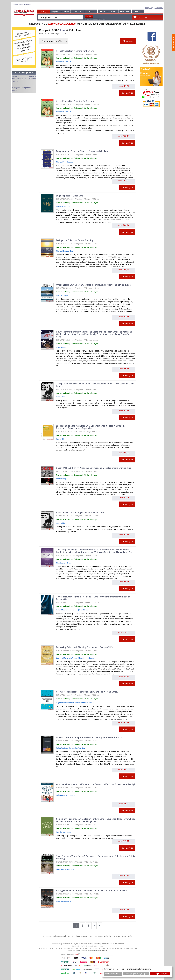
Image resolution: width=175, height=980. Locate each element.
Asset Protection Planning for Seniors (75, 51)
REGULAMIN (82, 936)
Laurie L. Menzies (63, 658)
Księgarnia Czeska (65, 944)
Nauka (16, 76)
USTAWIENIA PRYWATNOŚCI (121, 936)
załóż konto (159, 8)
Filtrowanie (128, 41)
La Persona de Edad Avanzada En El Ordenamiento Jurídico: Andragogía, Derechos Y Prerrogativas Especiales (91, 427)
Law (63, 30)
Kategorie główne (24, 73)
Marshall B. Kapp (63, 206)
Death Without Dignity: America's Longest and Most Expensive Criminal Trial (94, 468)
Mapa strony (106, 944)
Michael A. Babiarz (64, 62)
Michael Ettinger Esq (64, 251)
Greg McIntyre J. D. (64, 901)
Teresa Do (73, 748)
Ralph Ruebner (62, 748)
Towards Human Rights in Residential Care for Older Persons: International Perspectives (93, 598)
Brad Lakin (60, 397)
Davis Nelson (61, 347)
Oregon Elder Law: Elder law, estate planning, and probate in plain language (93, 285)
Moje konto (125, 11)
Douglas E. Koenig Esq (65, 869)
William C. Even (77, 658)
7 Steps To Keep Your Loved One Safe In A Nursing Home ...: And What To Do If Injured (95, 385)
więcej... (16, 81)
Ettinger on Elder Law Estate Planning (75, 240)
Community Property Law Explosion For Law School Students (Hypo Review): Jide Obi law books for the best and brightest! (96, 820)
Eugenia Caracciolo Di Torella (68, 703)
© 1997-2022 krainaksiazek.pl (54, 936)
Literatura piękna (20, 79)
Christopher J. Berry (64, 563)
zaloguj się (149, 8)
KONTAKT (72, 936)
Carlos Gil (60, 439)
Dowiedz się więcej (113, 974)
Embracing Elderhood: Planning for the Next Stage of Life (84, 647)
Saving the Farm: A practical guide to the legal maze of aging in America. (92, 891)
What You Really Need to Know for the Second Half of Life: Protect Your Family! (95, 784)
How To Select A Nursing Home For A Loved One (80, 512)
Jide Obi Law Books (64, 832)
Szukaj (43, 11)
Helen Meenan (62, 610)
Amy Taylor (82, 748)
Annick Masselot (87, 703)
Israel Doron (84, 610)
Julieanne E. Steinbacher (66, 795)
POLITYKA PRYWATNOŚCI (99, 936)
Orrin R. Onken (62, 295)
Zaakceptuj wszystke (160, 974)
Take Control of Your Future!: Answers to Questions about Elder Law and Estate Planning (96, 857)
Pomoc (138, 11)
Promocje (77, 11)
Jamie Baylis (89, 658)
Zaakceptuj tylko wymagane (136, 974)
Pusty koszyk (143, 17)
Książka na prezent (108, 11)
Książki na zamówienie (60, 11)
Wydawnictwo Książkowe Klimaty (87, 944)
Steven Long (61, 479)
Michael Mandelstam (65, 162)
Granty (91, 11)
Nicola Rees (73, 610)
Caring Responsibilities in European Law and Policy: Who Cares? (87, 692)
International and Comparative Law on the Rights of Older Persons (89, 737)
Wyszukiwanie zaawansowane (96, 19)
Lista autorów (119, 944)
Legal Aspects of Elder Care (70, 196)
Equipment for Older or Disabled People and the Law (82, 151)
